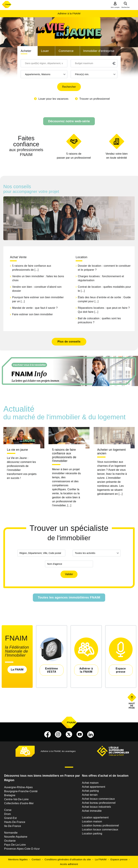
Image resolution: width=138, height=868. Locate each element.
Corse (8, 810)
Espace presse (119, 859)
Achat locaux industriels (96, 807)
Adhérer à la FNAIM (69, 13)
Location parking (92, 834)
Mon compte (115, 7)
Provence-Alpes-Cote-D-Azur (22, 849)
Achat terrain (90, 795)
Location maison (92, 821)
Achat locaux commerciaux (98, 799)
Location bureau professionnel (100, 826)
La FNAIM (17, 670)
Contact (36, 859)
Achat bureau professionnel (99, 803)
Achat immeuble (92, 811)
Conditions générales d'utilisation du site (68, 859)
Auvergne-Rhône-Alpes (18, 787)
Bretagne (10, 795)
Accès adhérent (69, 864)
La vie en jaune (17, 450)
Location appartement (95, 817)
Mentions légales (18, 859)
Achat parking (90, 791)
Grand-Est (10, 818)
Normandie (11, 833)
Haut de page (132, 706)
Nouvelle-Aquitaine (16, 837)
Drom (7, 814)
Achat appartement (94, 787)
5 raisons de (74, 156)
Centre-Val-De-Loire (16, 799)
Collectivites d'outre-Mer (19, 803)
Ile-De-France (13, 826)
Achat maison (90, 783)
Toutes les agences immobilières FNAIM (69, 597)
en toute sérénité (117, 155)
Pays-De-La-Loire (15, 845)
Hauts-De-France (15, 822)
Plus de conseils (69, 342)
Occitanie (10, 841)
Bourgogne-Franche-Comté (21, 791)
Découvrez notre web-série (69, 121)
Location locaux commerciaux (100, 830)
